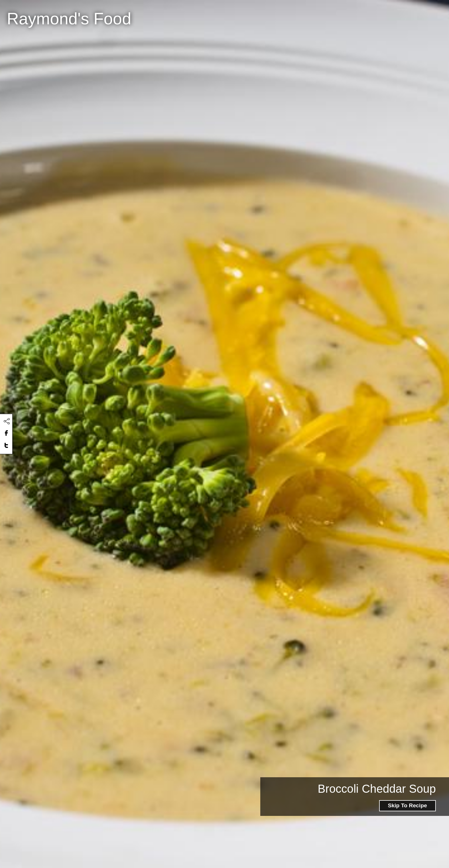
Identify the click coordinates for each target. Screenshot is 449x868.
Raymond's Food (69, 19)
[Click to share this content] (7, 421)
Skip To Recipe (407, 805)
